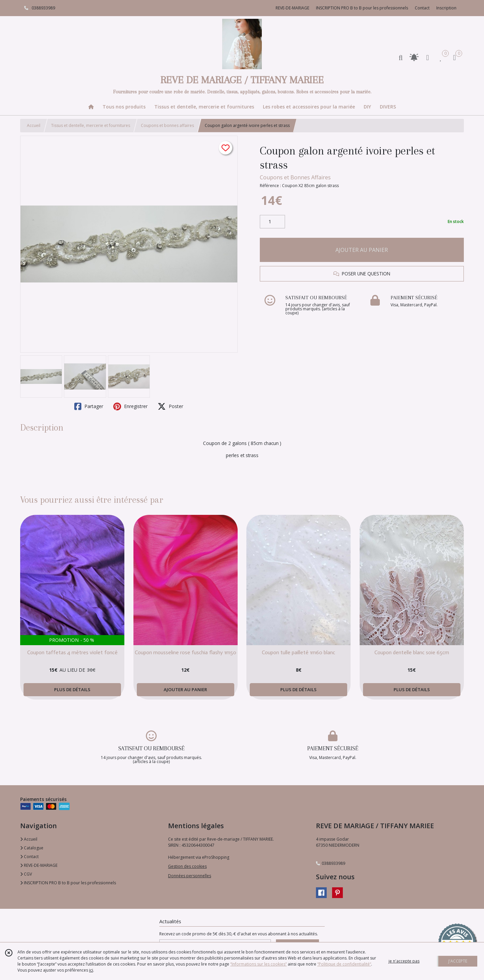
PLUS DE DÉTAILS (72, 689)
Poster (170, 406)
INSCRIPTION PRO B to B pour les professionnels (68, 883)
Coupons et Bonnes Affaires (295, 177)
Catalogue (32, 848)
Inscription (446, 8)
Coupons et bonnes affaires (167, 125)
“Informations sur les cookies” (258, 964)
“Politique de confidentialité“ (344, 964)
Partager (89, 406)
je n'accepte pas (404, 961)
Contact (422, 8)
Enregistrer (130, 406)
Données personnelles (190, 876)
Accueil (34, 125)
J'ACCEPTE (458, 961)
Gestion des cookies (187, 866)
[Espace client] (428, 57)
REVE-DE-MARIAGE (39, 865)
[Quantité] (272, 222)
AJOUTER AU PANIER (362, 250)
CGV (26, 874)
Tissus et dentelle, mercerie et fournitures (91, 125)
